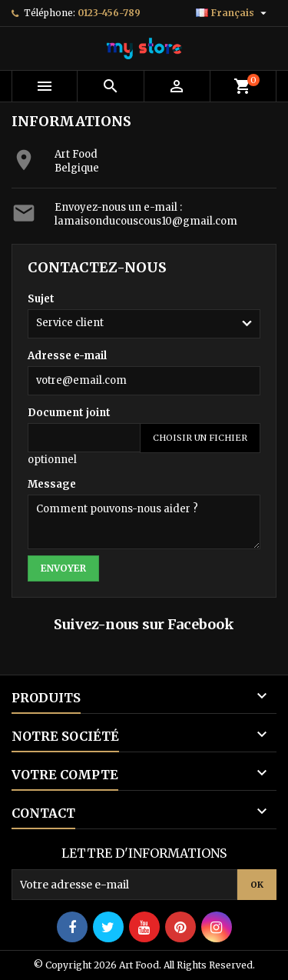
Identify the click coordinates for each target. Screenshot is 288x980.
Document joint (69, 413)
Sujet (41, 299)
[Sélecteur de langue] (233, 13)
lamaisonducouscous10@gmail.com (146, 221)
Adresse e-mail (67, 356)
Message (52, 484)
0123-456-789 (109, 13)
